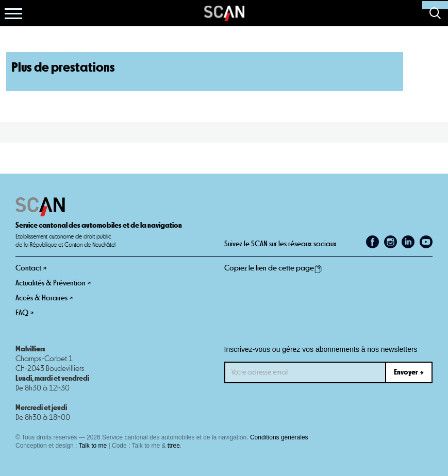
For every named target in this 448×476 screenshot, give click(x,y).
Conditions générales (279, 437)
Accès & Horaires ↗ (44, 298)
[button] (13, 13)
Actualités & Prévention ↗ (53, 283)
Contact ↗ (31, 268)
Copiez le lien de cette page (273, 268)
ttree (174, 446)
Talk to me (93, 446)
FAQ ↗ (24, 313)
